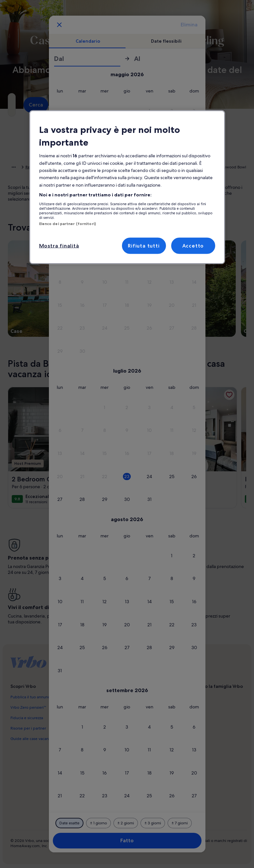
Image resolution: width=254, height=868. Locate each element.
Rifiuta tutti (144, 246)
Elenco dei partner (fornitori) (67, 223)
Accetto (193, 246)
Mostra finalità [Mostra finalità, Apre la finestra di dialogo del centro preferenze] (59, 246)
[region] (127, 187)
